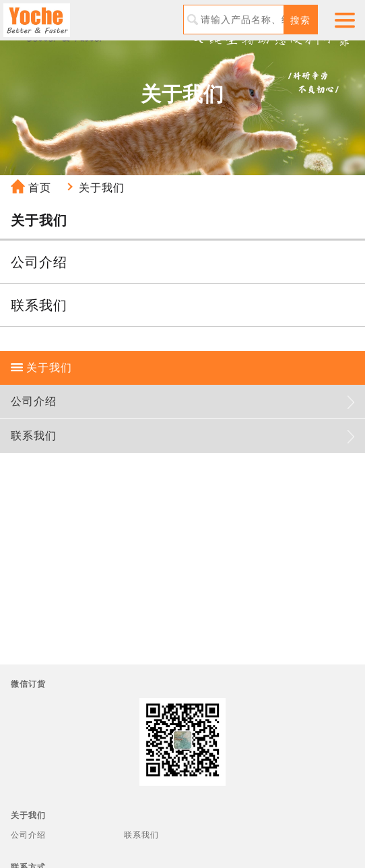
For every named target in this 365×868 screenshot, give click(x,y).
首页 (31, 188)
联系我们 (39, 305)
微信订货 (28, 684)
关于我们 (102, 188)
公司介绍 (39, 262)
